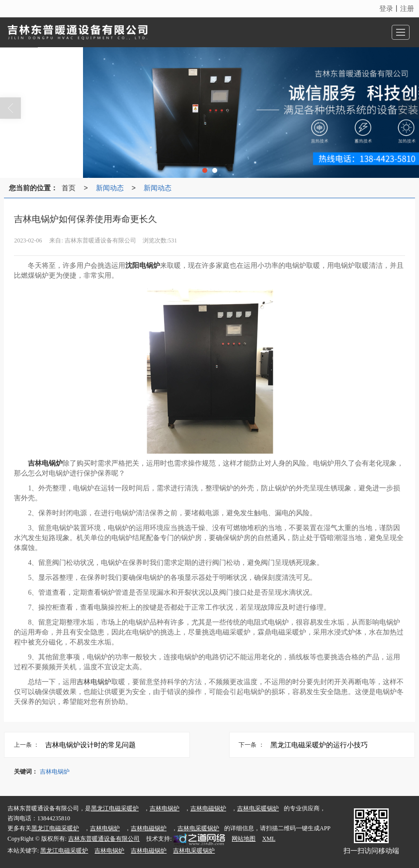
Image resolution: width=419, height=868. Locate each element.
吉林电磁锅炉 (208, 808)
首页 (69, 188)
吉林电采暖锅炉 (258, 808)
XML (269, 839)
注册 (407, 8)
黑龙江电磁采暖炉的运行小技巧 (319, 745)
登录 (386, 8)
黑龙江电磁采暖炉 (115, 808)
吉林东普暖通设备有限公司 (104, 839)
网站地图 (244, 839)
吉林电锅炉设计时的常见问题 (90, 745)
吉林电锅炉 (94, 682)
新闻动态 (110, 188)
